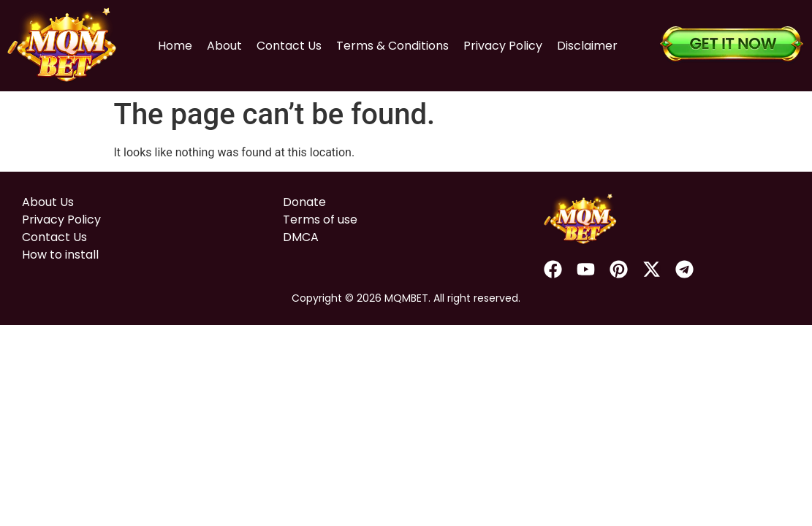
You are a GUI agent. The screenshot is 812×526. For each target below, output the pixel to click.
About (224, 46)
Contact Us (289, 46)
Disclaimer (587, 46)
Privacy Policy (503, 46)
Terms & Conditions (392, 46)
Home (175, 46)
